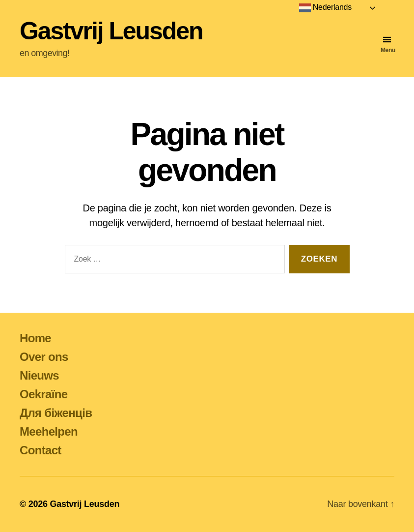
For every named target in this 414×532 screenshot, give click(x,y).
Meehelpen (49, 431)
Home (35, 338)
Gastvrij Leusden (111, 31)
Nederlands (325, 8)
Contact (41, 450)
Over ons (44, 357)
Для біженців (56, 413)
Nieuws (39, 375)
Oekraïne (43, 394)
